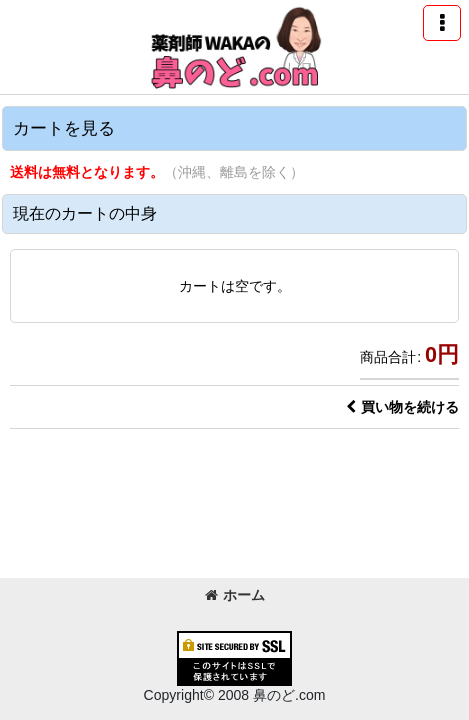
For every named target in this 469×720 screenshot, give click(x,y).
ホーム (235, 595)
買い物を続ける (402, 407)
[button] (442, 23)
